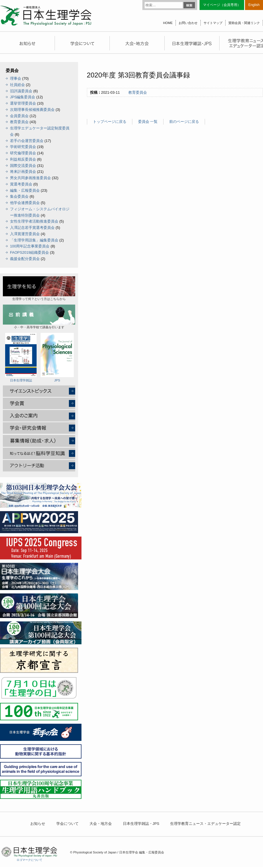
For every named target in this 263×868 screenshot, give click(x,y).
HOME (168, 23)
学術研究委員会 (23, 147)
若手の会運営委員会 (27, 141)
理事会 (16, 78)
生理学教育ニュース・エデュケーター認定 (205, 824)
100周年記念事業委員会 (30, 246)
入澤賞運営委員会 (25, 234)
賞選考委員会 (21, 184)
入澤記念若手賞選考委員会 (32, 228)
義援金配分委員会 (25, 259)
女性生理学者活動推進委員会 (34, 221)
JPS (57, 357)
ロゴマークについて (29, 860)
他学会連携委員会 (25, 203)
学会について (67, 824)
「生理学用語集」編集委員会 (34, 240)
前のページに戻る (184, 122)
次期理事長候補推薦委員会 (32, 110)
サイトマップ (213, 23)
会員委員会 (19, 116)
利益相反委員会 (23, 159)
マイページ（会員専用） (222, 5)
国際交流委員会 (23, 166)
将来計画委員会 (23, 172)
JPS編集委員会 (23, 97)
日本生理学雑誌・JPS (141, 824)
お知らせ (38, 824)
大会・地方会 (101, 824)
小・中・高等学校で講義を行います (39, 317)
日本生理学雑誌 (21, 357)
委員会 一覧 (148, 122)
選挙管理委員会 (23, 103)
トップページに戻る (110, 122)
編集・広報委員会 (25, 190)
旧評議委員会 (21, 91)
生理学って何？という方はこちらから (39, 288)
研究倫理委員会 (23, 153)
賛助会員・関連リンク (244, 23)
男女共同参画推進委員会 (30, 178)
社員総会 (17, 85)
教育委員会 (138, 92)
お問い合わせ (188, 23)
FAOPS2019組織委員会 (29, 252)
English (254, 5)
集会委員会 (19, 196)
